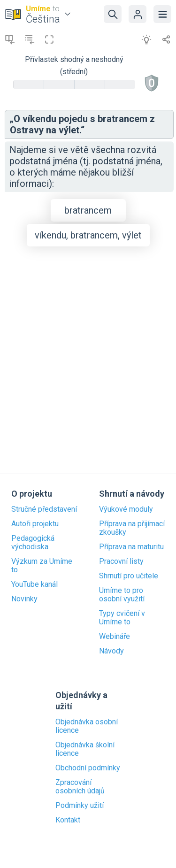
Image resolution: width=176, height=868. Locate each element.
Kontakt (68, 820)
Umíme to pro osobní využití (122, 595)
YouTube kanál (34, 584)
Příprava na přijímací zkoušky (132, 528)
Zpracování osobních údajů (80, 787)
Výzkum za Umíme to (42, 566)
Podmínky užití (80, 806)
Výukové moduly (126, 509)
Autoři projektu (35, 524)
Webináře (115, 637)
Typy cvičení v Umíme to (122, 618)
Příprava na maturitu (131, 547)
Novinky (24, 599)
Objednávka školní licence (85, 749)
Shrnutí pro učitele (129, 576)
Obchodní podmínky (88, 768)
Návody (111, 651)
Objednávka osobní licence (87, 726)
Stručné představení (44, 509)
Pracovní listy (121, 561)
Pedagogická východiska (33, 543)
